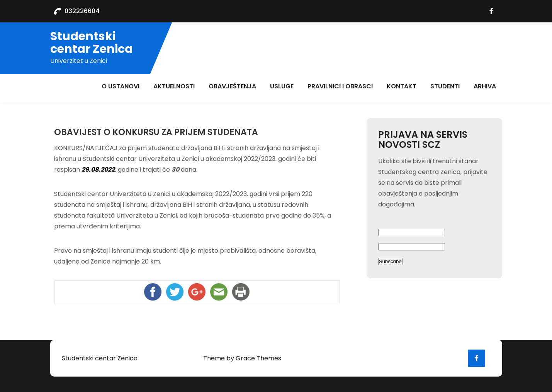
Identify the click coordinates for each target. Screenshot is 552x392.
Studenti (445, 86)
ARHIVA (485, 86)
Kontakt (402, 86)
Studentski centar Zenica (92, 43)
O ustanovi (121, 86)
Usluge (282, 86)
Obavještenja (232, 86)
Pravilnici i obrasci (340, 86)
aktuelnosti (174, 86)
